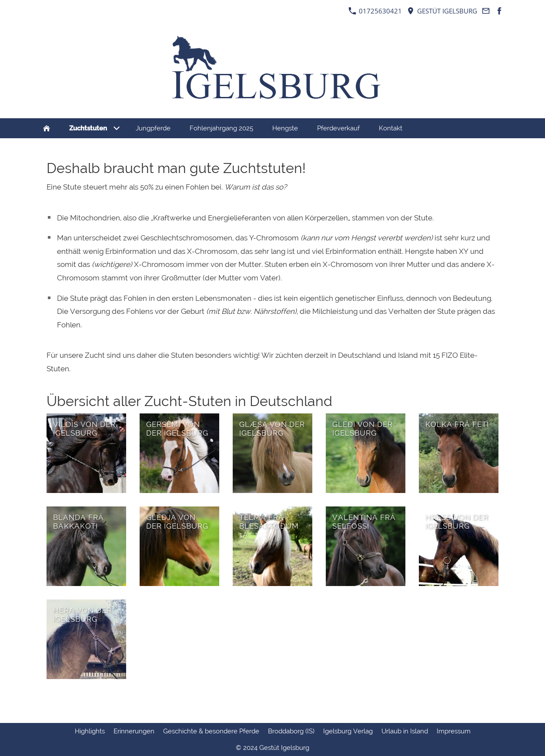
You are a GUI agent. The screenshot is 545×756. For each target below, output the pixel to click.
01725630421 (375, 11)
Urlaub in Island (405, 731)
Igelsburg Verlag (348, 731)
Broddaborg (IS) (291, 731)
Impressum (454, 731)
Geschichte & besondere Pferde (211, 731)
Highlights (90, 731)
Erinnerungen (134, 731)
